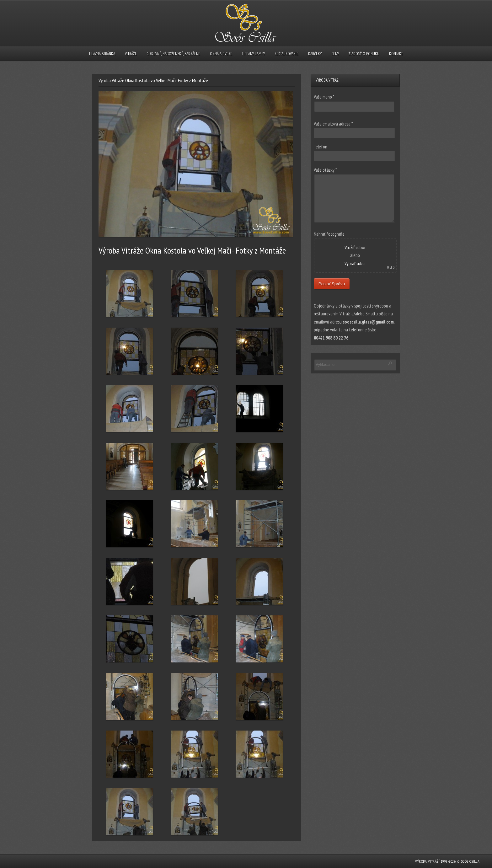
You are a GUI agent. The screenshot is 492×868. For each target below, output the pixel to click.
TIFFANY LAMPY (253, 54)
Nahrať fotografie (329, 234)
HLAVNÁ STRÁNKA (102, 54)
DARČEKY (315, 54)
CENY (335, 54)
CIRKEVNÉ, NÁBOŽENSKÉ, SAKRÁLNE (173, 54)
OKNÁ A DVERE (221, 54)
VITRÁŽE (131, 54)
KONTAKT (396, 54)
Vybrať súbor (355, 263)
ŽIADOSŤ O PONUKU (364, 54)
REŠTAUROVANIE (286, 54)
